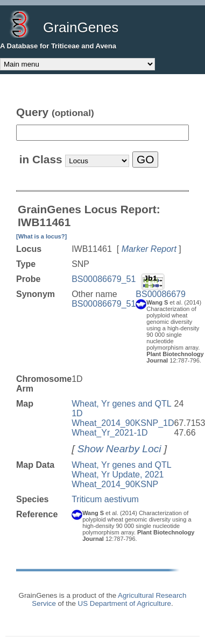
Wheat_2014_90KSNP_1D (123, 423)
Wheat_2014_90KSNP (115, 484)
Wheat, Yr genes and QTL (122, 465)
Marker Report (149, 249)
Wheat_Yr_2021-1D (109, 433)
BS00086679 (161, 294)
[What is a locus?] (41, 236)
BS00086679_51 (104, 279)
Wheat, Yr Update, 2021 (118, 475)
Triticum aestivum (105, 499)
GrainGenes (81, 27)
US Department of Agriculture (125, 603)
